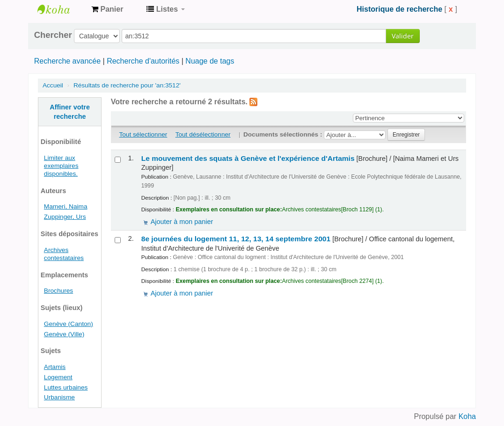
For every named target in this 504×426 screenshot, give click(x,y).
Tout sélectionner (143, 134)
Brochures (58, 291)
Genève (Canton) (69, 324)
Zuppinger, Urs (65, 217)
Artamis (55, 367)
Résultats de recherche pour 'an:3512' (127, 85)
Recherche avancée (67, 61)
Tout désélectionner (203, 134)
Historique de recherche (399, 9)
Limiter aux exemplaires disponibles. (61, 166)
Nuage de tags (210, 61)
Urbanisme (59, 397)
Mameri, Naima (66, 206)
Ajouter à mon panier (182, 222)
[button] (107, 9)
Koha (467, 416)
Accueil (53, 85)
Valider (403, 36)
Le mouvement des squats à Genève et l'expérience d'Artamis (248, 158)
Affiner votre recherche (70, 112)
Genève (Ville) (64, 334)
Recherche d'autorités (143, 61)
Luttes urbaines (66, 387)
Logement (58, 377)
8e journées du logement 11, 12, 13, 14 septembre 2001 (236, 239)
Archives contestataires (61, 9)
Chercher (53, 35)
